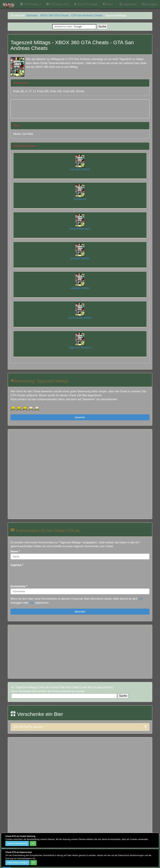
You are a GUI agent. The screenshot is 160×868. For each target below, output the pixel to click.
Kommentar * (19, 586)
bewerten (80, 417)
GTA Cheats (31, 4)
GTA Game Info (57, 4)
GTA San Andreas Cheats (87, 15)
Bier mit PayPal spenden (80, 727)
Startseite (32, 15)
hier (141, 599)
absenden (80, 612)
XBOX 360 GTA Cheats (54, 15)
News (108, 4)
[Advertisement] (80, 108)
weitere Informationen (17, 843)
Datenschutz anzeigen (17, 863)
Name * (15, 551)
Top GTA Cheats (85, 4)
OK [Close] (33, 843)
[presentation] (37, 574)
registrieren (128, 4)
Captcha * (17, 565)
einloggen (150, 4)
